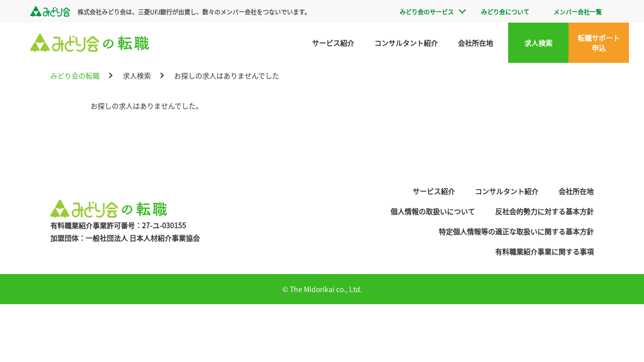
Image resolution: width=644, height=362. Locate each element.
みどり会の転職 (75, 75)
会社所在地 (475, 43)
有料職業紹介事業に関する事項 (544, 251)
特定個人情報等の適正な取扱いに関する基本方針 (516, 231)
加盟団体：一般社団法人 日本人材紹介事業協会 (125, 238)
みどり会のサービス (427, 12)
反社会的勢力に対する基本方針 (544, 211)
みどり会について (505, 12)
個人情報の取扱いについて (433, 211)
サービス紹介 (333, 43)
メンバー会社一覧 (578, 12)
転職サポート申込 (599, 43)
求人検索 (538, 43)
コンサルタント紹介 (406, 43)
